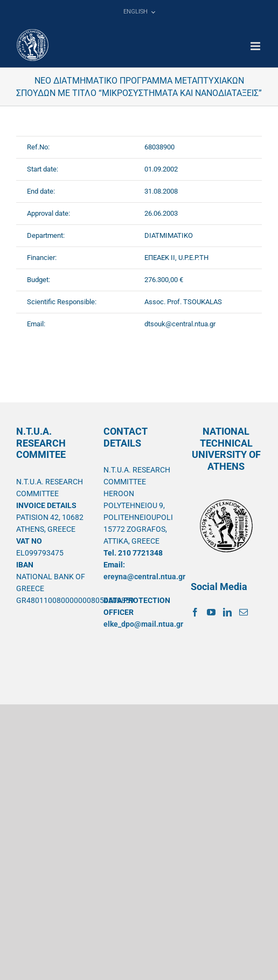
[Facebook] (195, 612)
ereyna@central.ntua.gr (144, 577)
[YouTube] (211, 612)
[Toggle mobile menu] (256, 46)
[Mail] (244, 612)
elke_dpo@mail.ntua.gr (143, 624)
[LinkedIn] (227, 612)
